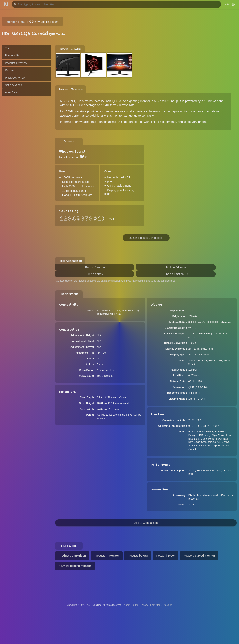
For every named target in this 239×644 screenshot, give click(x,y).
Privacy (144, 605)
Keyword (165, 556)
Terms (135, 605)
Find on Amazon (95, 267)
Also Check (12, 92)
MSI (23, 22)
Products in (107, 556)
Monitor (12, 22)
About (127, 605)
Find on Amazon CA (176, 274)
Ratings (10, 70)
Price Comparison (16, 78)
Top (7, 48)
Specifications (13, 85)
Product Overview (16, 63)
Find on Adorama (176, 267)
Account (168, 605)
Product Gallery (15, 55)
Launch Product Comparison (146, 238)
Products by (138, 556)
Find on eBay (95, 274)
